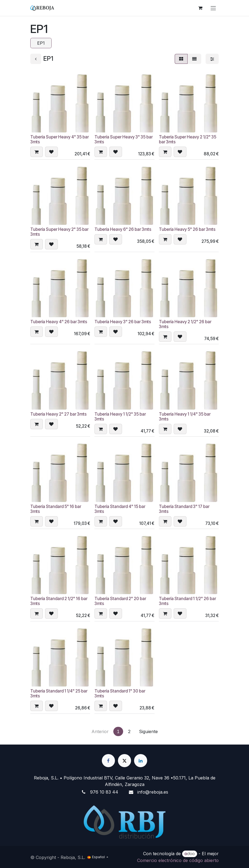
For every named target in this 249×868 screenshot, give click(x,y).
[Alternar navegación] (213, 8)
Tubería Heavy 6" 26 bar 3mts (123, 229)
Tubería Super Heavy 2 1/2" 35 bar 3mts (188, 139)
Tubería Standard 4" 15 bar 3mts (120, 509)
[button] (37, 152)
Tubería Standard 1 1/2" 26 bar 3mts (187, 601)
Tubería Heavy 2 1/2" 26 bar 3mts (185, 324)
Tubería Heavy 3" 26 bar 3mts (123, 322)
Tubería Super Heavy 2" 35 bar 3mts (59, 232)
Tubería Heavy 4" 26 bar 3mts (59, 322)
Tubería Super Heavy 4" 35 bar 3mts (60, 139)
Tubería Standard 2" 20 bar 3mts (120, 601)
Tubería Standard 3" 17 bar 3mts (184, 509)
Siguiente (148, 731)
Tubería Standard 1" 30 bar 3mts (120, 693)
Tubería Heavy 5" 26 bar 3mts (187, 229)
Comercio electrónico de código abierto (178, 860)
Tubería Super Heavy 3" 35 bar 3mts (124, 139)
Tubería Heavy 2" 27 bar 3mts (58, 414)
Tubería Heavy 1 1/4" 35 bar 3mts (185, 417)
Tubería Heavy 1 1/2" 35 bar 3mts (120, 417)
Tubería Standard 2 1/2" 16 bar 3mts (59, 601)
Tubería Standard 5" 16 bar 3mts (56, 509)
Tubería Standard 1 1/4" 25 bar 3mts (59, 693)
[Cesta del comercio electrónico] (200, 8)
